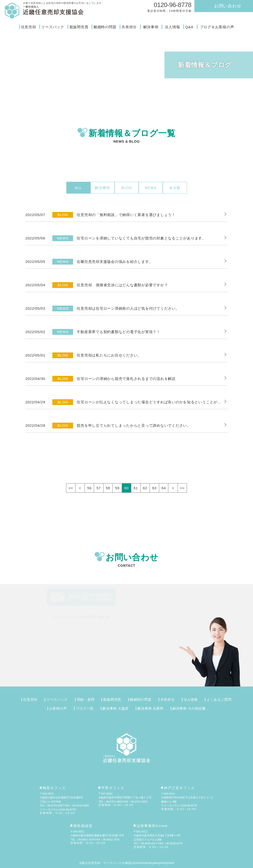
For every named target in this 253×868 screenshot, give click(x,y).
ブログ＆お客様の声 (217, 27)
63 (154, 488)
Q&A (189, 27)
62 (145, 488)
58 (108, 488)
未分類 (175, 188)
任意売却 (29, 27)
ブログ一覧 (85, 708)
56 (89, 488)
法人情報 (172, 27)
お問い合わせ (228, 6)
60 (126, 488)
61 (136, 488)
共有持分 (129, 27)
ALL (78, 188)
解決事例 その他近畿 (189, 708)
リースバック (53, 27)
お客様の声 (58, 708)
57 (99, 488)
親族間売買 (79, 27)
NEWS (151, 188)
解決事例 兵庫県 (150, 708)
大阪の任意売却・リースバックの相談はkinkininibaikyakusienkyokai (127, 863)
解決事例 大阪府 (116, 708)
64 (164, 488)
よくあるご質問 (219, 700)
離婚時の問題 (105, 27)
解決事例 (151, 27)
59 (117, 488)
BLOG (126, 188)
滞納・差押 (86, 700)
